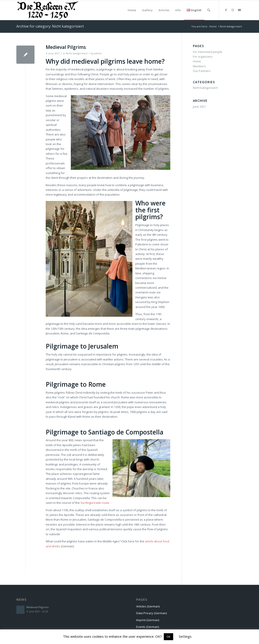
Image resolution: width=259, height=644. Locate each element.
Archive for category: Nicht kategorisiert (50, 26)
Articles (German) (148, 606)
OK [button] (168, 637)
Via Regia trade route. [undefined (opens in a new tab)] (95, 503)
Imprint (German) (148, 620)
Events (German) (148, 627)
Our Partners (202, 71)
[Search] (209, 10)
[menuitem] (132, 10)
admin (98, 53)
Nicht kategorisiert (77, 53)
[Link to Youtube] (239, 10)
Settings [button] (185, 636)
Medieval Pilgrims (66, 47)
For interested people (208, 52)
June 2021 (199, 107)
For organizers (203, 57)
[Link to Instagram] (233, 10)
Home (197, 61)
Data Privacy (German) (151, 613)
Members (199, 66)
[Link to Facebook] (226, 10)
